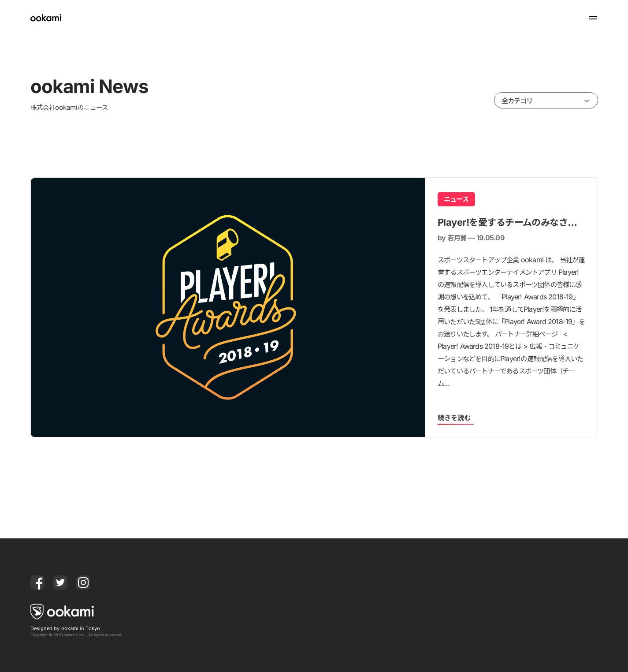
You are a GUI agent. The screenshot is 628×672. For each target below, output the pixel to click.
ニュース (456, 199)
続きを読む (454, 418)
